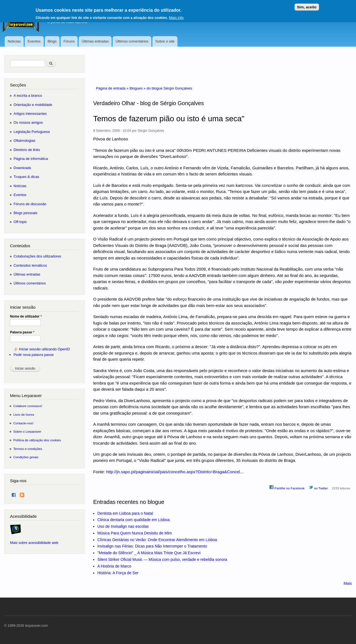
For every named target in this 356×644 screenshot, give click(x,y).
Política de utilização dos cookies (37, 440)
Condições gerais (26, 457)
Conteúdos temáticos (30, 265)
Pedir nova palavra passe (34, 355)
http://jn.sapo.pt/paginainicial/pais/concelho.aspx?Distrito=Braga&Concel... (175, 472)
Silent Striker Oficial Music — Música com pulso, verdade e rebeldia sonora (162, 559)
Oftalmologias (24, 141)
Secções (18, 85)
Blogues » (138, 88)
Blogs (52, 41)
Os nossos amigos (28, 122)
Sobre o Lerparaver (27, 431)
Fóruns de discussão (30, 204)
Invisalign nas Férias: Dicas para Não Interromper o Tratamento (152, 546)
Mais (348, 583)
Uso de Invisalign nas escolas (123, 526)
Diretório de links (27, 150)
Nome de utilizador (26, 316)
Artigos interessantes (30, 114)
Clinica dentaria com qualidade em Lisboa (133, 520)
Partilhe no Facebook (287, 487)
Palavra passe (22, 332)
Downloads (22, 168)
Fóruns (69, 41)
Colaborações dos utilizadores (37, 256)
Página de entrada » (113, 88)
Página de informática (31, 159)
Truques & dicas (26, 177)
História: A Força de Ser (118, 573)
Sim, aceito (307, 5)
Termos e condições (28, 449)
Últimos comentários (132, 41)
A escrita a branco (28, 96)
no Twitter (318, 487)
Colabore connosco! (28, 406)
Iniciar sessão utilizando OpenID (44, 349)
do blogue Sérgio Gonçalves (169, 88)
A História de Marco (114, 566)
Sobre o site (165, 41)
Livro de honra (24, 414)
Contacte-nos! (24, 423)
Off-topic (20, 222)
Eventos (34, 41)
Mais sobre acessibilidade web (34, 543)
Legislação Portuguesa (32, 132)
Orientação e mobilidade (33, 105)
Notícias (14, 41)
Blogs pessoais (26, 213)
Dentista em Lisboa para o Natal (125, 513)
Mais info (176, 16)
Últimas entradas (95, 41)
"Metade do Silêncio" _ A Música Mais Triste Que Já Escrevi (149, 553)
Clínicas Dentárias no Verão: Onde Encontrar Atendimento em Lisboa (157, 540)
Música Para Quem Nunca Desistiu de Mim (135, 533)
